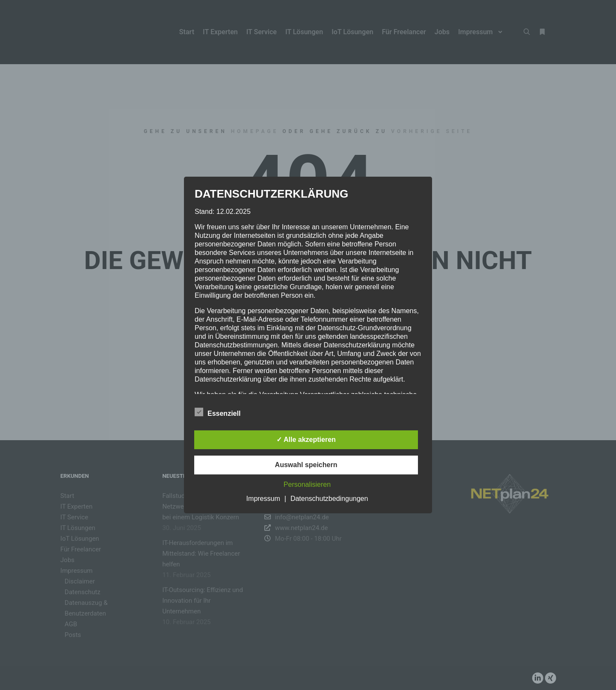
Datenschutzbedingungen (329, 499)
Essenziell (218, 412)
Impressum (263, 499)
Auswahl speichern (306, 465)
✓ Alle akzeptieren (306, 440)
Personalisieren (307, 484)
